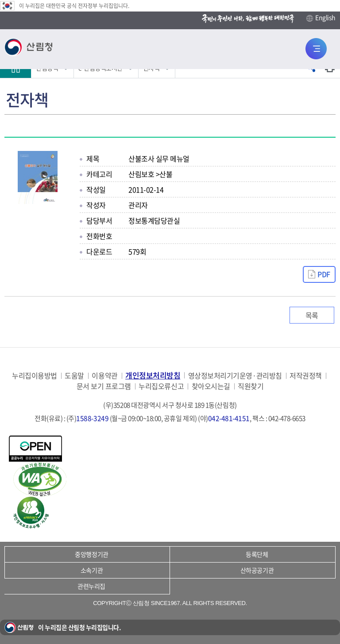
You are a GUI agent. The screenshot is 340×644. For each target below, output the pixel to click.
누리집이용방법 (35, 376)
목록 (312, 315)
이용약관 (104, 376)
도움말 (74, 376)
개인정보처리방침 (153, 375)
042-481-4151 (229, 418)
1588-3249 (92, 418)
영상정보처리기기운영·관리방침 (235, 376)
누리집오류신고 (161, 386)
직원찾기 (251, 386)
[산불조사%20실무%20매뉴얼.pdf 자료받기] (319, 274)
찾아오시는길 (211, 386)
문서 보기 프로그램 (104, 386)
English (321, 18)
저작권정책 (306, 376)
